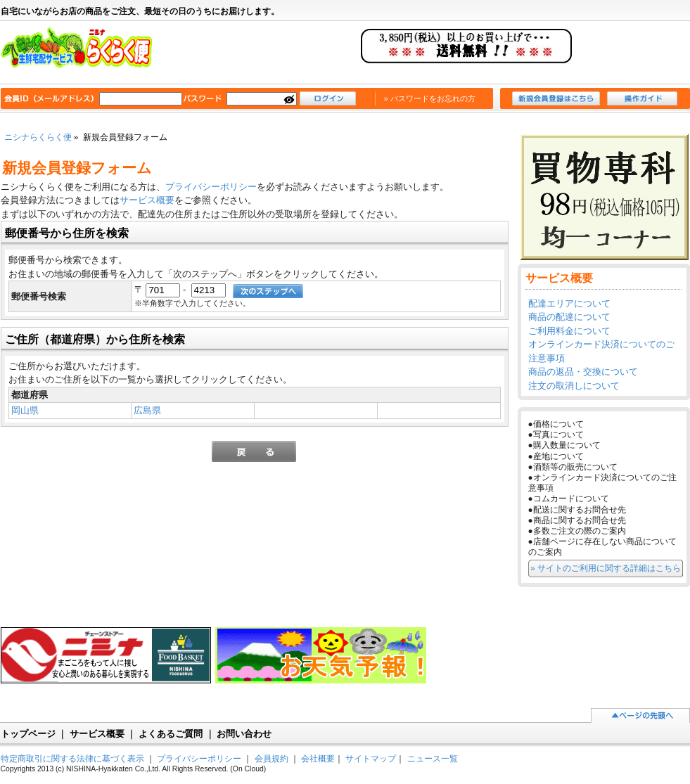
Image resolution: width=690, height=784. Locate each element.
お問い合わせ (244, 734)
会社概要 (318, 758)
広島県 (147, 410)
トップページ (28, 734)
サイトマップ (371, 758)
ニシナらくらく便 (83, 53)
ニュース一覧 (433, 758)
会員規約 (271, 758)
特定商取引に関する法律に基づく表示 (72, 758)
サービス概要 (147, 200)
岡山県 (25, 410)
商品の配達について (569, 317)
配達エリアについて (569, 303)
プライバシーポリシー (211, 187)
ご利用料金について (569, 331)
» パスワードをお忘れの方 (430, 98)
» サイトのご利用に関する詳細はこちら (606, 568)
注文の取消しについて (574, 386)
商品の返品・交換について (583, 372)
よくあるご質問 (171, 734)
